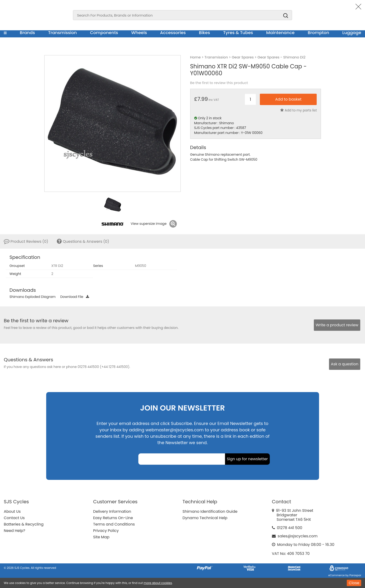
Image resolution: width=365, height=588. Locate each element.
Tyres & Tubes (238, 33)
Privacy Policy (106, 531)
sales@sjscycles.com (298, 536)
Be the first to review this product (219, 83)
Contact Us (14, 518)
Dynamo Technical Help (205, 518)
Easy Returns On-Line (113, 518)
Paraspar (355, 575)
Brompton (318, 33)
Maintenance (280, 33)
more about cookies (158, 583)
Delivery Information (112, 511)
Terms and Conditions (114, 524)
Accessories (173, 33)
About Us (12, 511)
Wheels (139, 33)
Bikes (205, 33)
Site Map (101, 537)
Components (104, 33)
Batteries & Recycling (24, 524)
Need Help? (14, 531)
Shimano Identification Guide (210, 511)
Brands (27, 33)
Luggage (352, 33)
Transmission (62, 33)
